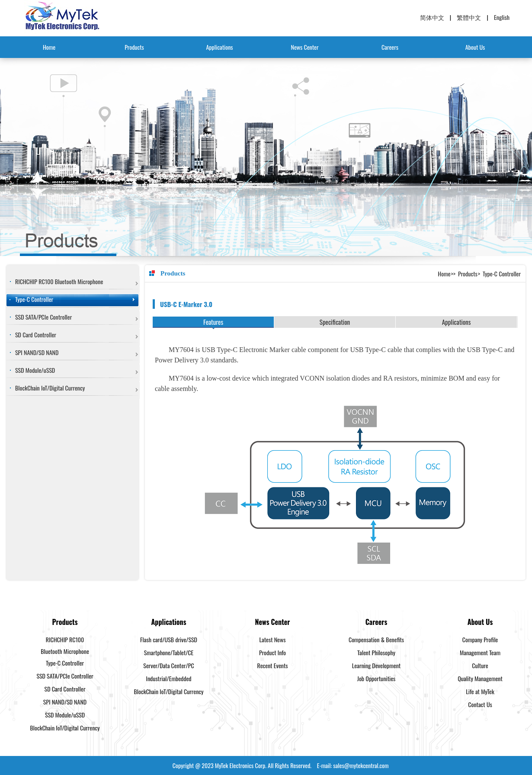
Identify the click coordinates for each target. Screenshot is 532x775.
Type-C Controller (34, 299)
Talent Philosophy (376, 652)
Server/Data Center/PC (168, 665)
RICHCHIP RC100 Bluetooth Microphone (59, 281)
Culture (480, 665)
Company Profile (480, 639)
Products (134, 47)
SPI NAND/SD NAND (37, 352)
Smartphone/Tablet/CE (169, 652)
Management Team (480, 652)
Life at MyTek (480, 691)
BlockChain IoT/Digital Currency (50, 388)
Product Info (272, 652)
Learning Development (376, 665)
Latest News (273, 639)
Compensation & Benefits (376, 639)
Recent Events (273, 665)
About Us (475, 47)
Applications (219, 47)
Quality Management (480, 678)
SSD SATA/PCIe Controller (43, 317)
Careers (390, 47)
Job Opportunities (377, 678)
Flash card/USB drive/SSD (169, 639)
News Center (305, 47)
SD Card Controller (36, 335)
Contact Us (480, 704)
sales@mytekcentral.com (361, 765)
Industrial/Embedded (168, 678)
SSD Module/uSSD (35, 370)
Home (49, 47)
